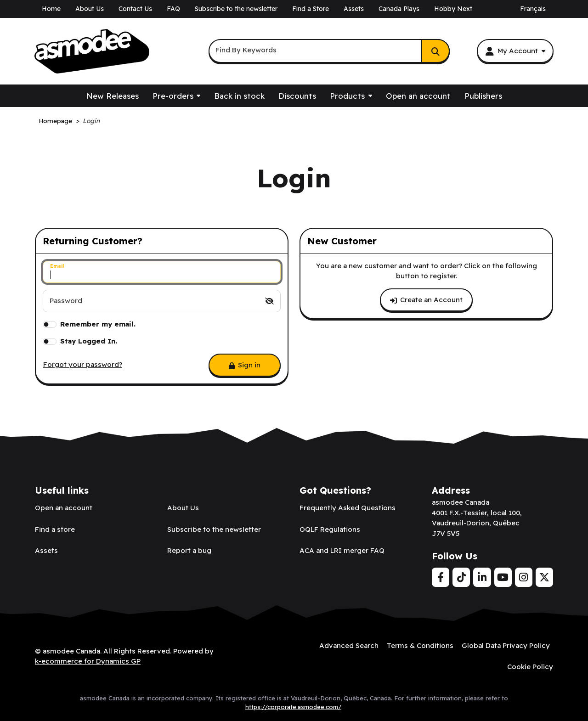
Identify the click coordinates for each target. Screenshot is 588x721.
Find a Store (311, 9)
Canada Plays (399, 9)
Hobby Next (453, 9)
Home (51, 9)
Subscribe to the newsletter (236, 9)
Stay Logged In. (89, 341)
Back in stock (239, 96)
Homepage (55, 121)
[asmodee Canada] (92, 51)
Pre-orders (173, 96)
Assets (354, 9)
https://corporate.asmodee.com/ (293, 707)
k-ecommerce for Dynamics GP (88, 661)
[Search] (435, 51)
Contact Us (135, 9)
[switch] (269, 301)
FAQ (173, 9)
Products (347, 96)
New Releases (113, 96)
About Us (90, 9)
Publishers (483, 96)
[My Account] (515, 51)
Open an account (418, 96)
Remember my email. (98, 324)
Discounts (297, 96)
